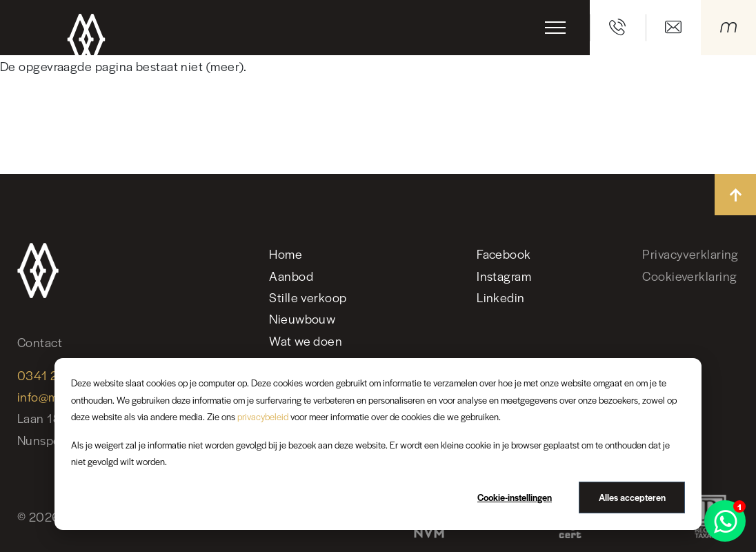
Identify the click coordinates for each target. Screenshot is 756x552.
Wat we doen (306, 341)
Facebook (504, 254)
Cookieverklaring (689, 276)
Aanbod (291, 276)
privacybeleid (263, 416)
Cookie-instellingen (515, 497)
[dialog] (378, 444)
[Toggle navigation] (555, 28)
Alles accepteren (632, 497)
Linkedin (501, 297)
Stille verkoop (308, 297)
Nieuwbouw (302, 318)
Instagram (504, 276)
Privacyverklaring (690, 254)
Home (286, 254)
